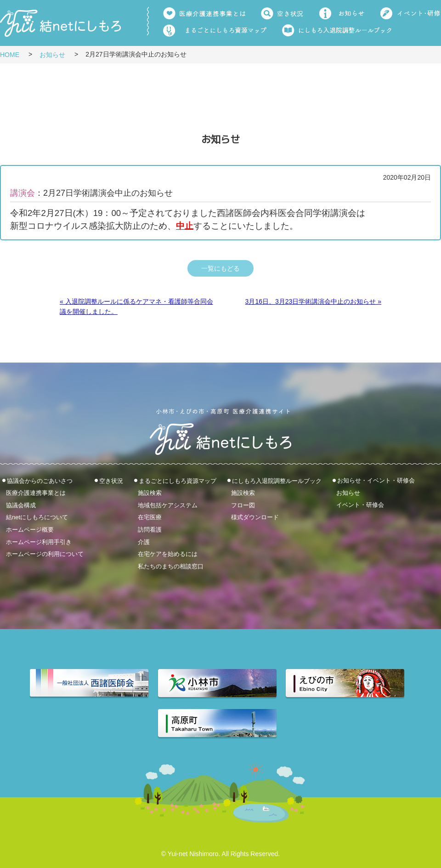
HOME (10, 55)
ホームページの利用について (45, 554)
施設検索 (150, 493)
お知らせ (52, 55)
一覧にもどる (220, 268)
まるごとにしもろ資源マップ (178, 480)
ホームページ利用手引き (39, 542)
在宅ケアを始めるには (168, 554)
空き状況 (111, 480)
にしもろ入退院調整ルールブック (277, 480)
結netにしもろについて (37, 517)
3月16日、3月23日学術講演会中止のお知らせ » (313, 301)
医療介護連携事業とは (36, 493)
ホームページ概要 (30, 530)
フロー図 (243, 505)
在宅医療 (150, 517)
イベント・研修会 (360, 505)
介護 (144, 542)
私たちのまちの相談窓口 (171, 566)
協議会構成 (21, 505)
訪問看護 (150, 530)
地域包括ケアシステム (168, 505)
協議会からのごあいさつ (40, 480)
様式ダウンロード (255, 517)
